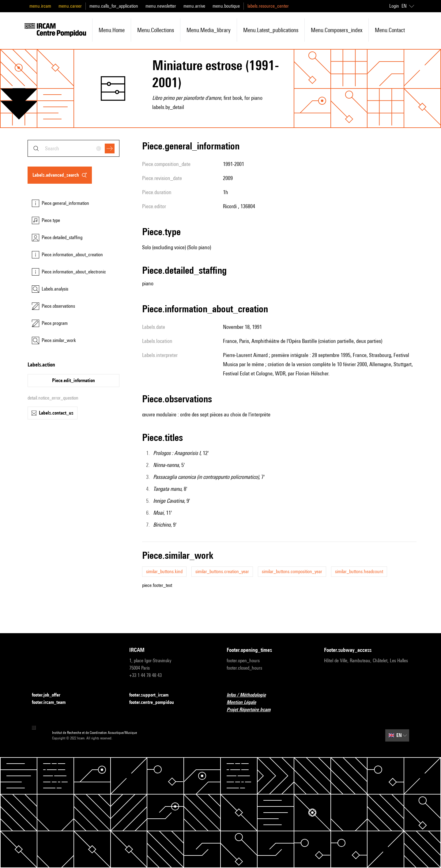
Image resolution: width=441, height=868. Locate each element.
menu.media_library (209, 30)
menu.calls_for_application (114, 6)
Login (394, 6)
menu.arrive (194, 6)
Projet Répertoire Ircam (252, 710)
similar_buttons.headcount (359, 571)
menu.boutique (226, 6)
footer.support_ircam (153, 695)
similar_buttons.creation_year (222, 571)
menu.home (112, 30)
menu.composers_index (337, 30)
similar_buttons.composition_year (292, 571)
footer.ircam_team (52, 703)
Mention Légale (245, 703)
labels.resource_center (268, 6)
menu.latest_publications (271, 30)
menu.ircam (40, 6)
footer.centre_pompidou (155, 703)
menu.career (70, 6)
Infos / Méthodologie (250, 695)
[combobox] (73, 148)
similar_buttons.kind (164, 571)
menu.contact (390, 30)
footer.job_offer (50, 695)
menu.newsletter (161, 6)
